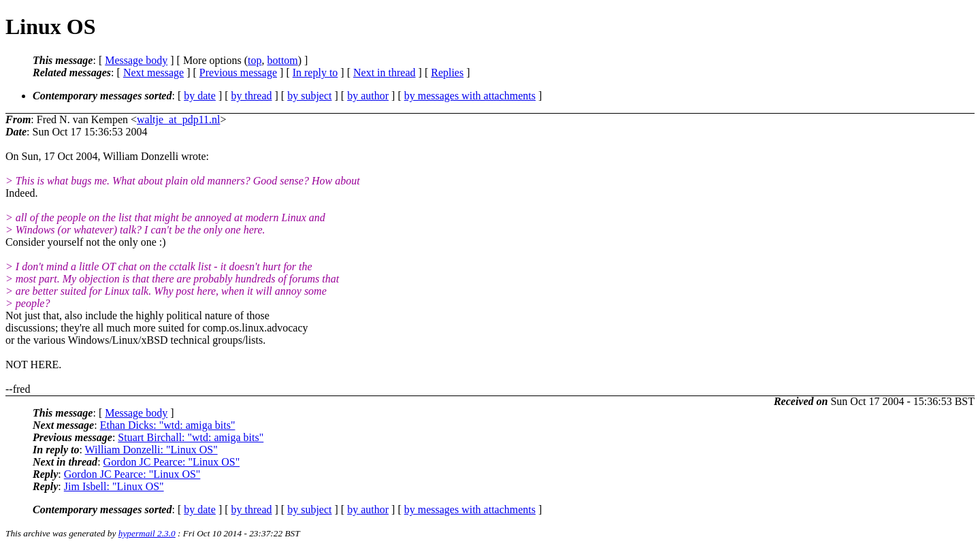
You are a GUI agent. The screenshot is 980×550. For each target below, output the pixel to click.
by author (368, 96)
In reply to (315, 72)
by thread (252, 96)
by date (200, 96)
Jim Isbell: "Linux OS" (114, 486)
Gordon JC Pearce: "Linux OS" (172, 462)
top (255, 60)
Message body (136, 60)
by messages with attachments (470, 96)
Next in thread (385, 72)
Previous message (238, 72)
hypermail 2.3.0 (147, 533)
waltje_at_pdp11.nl (179, 119)
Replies (447, 72)
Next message (153, 72)
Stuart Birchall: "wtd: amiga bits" (191, 437)
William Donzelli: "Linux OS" (151, 450)
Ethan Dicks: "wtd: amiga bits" (168, 425)
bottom (282, 60)
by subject (309, 96)
